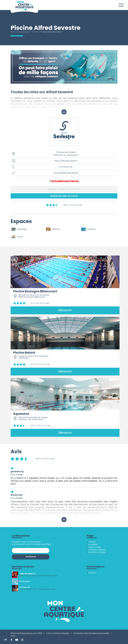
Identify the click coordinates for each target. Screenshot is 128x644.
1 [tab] (12, 86)
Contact (92, 573)
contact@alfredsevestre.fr (66, 173)
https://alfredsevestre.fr (66, 161)
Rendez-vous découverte (64, 189)
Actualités (93, 544)
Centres (36, 32)
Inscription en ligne (97, 552)
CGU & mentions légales (58, 633)
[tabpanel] (64, 67)
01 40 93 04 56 (66, 167)
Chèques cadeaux (97, 550)
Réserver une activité (64, 196)
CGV (13, 636)
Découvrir (65, 310)
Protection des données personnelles (92, 633)
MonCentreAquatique (20, 32)
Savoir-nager (95, 547)
